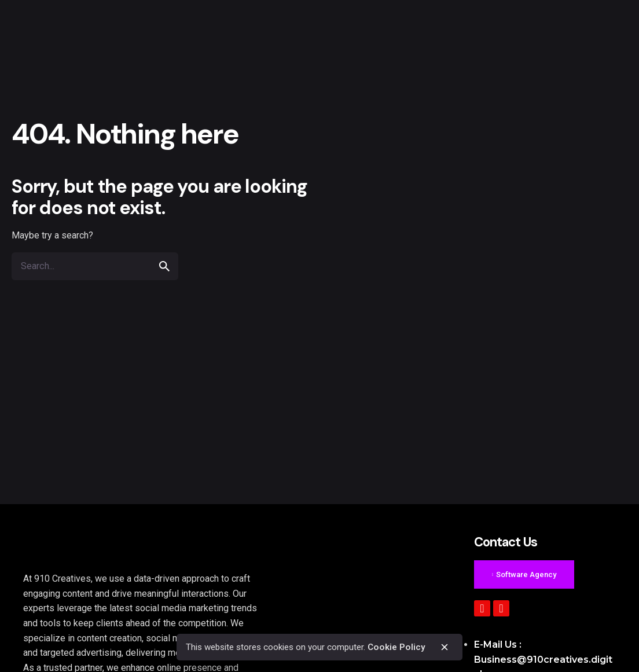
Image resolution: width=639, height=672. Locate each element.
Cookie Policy (396, 647)
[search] (164, 266)
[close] (445, 647)
